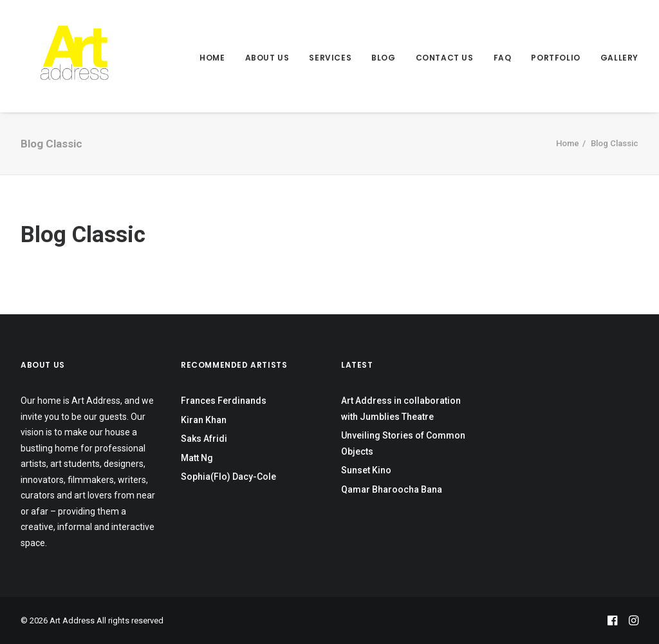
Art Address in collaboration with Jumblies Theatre (401, 409)
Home (212, 58)
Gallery (619, 58)
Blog (383, 58)
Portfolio (555, 58)
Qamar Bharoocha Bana (392, 489)
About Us (267, 58)
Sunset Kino (366, 470)
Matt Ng (197, 458)
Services (330, 58)
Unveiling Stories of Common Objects (403, 443)
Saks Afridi (204, 439)
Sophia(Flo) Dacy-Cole (228, 477)
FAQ (503, 58)
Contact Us (445, 58)
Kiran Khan (204, 420)
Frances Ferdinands (224, 401)
